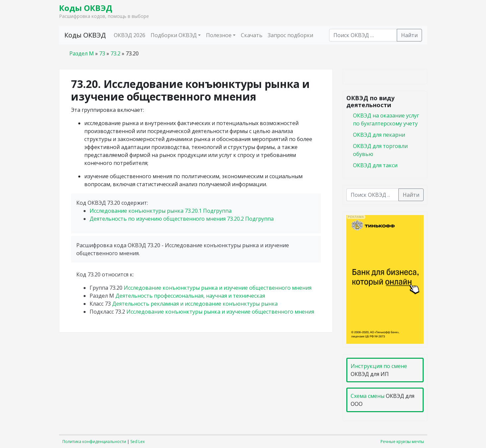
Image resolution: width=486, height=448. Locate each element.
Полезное (219, 35)
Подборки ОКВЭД (174, 35)
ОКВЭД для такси (375, 165)
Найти (409, 35)
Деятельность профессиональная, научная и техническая (190, 296)
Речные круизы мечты (402, 442)
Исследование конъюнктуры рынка (161, 211)
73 (102, 53)
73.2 (115, 53)
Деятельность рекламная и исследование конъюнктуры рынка (195, 304)
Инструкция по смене (379, 366)
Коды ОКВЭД (86, 8)
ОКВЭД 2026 (130, 35)
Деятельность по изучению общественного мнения (182, 219)
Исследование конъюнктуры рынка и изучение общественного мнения (218, 288)
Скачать (252, 35)
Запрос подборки (290, 35)
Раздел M (82, 53)
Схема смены (368, 396)
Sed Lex (138, 442)
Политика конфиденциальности (94, 442)
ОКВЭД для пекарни (379, 135)
